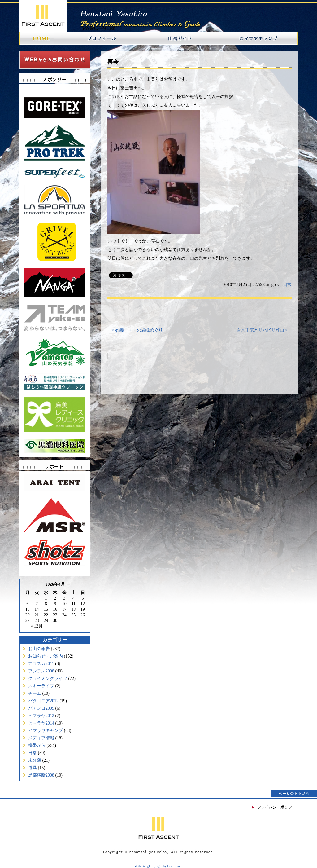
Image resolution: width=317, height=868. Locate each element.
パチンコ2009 (41, 708)
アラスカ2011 (41, 664)
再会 (113, 62)
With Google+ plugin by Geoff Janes (159, 866)
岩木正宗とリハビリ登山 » (262, 330)
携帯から (37, 745)
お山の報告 (39, 649)
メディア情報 (41, 738)
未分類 (35, 760)
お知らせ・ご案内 (46, 656)
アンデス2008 (41, 671)
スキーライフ (41, 686)
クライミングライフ (48, 679)
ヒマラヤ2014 (41, 723)
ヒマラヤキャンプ (46, 731)
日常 (33, 753)
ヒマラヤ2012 (41, 716)
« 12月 (37, 626)
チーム (35, 693)
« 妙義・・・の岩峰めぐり (137, 330)
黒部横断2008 (41, 775)
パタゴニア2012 (43, 701)
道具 (33, 768)
